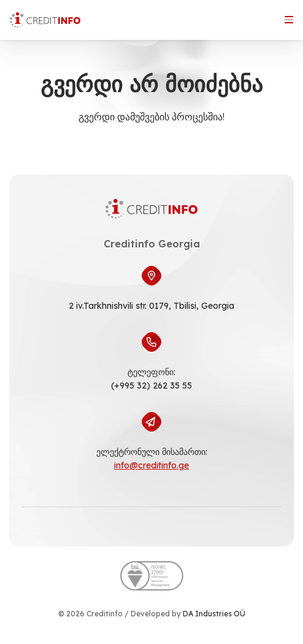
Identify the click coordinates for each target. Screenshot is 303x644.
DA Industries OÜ (214, 614)
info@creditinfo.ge (151, 465)
